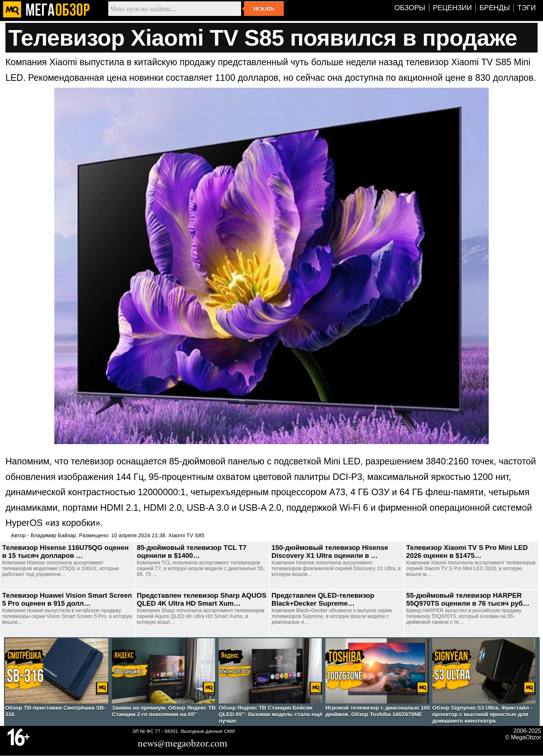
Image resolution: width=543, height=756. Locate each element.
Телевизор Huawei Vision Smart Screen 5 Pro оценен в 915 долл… (67, 599)
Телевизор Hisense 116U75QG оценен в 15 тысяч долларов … (65, 552)
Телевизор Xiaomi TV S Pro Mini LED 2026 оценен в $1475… (467, 552)
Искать (264, 9)
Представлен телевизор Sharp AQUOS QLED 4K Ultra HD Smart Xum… (202, 599)
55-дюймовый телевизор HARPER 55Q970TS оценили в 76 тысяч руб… (468, 599)
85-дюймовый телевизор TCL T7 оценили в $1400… (192, 552)
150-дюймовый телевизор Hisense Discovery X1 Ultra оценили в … (330, 552)
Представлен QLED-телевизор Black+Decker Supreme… (323, 599)
